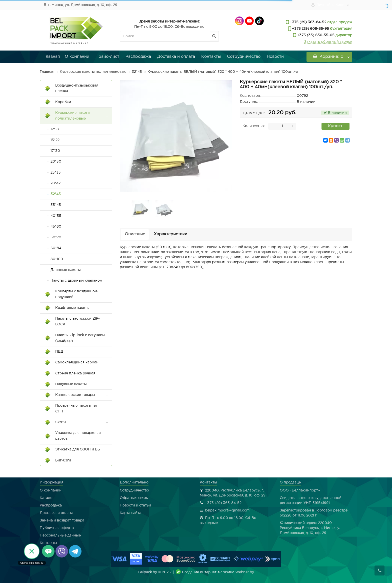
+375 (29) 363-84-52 (307, 22)
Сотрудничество (244, 57)
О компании (77, 57)
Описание (135, 234)
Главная (52, 57)
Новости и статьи (135, 505)
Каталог (47, 498)
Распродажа (138, 57)
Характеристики (170, 234)
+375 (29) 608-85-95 (310, 29)
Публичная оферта (57, 528)
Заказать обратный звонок (328, 42)
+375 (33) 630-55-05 (315, 35)
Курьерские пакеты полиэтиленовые (93, 72)
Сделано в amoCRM (32, 563)
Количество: (254, 126)
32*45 (137, 72)
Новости (275, 57)
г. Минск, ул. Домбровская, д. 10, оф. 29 (80, 5)
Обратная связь (134, 498)
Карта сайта (130, 513)
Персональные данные (60, 535)
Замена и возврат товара (62, 520)
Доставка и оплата (176, 57)
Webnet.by (245, 572)
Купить (335, 126)
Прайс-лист (107, 57)
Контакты (211, 57)
